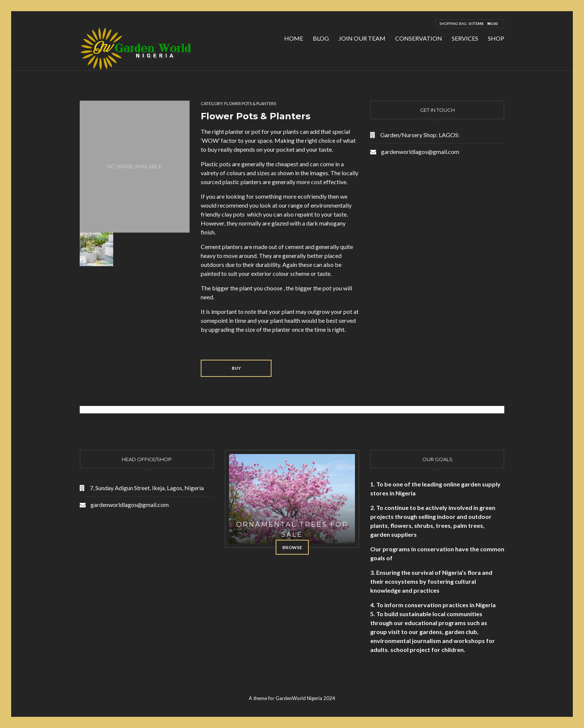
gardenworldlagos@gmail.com (420, 152)
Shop (496, 38)
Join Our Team (362, 38)
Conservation (419, 38)
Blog (321, 38)
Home (294, 38)
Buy (236, 368)
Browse (292, 547)
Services (465, 38)
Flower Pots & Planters (250, 103)
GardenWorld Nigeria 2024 (305, 698)
